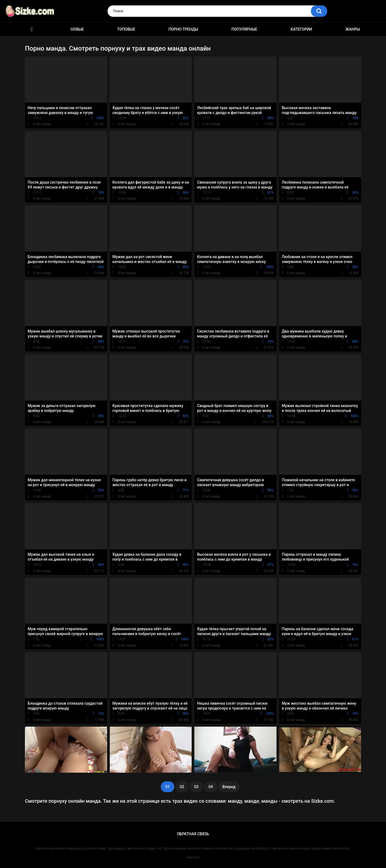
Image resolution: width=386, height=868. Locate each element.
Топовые (126, 29)
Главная (32, 29)
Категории (301, 29)
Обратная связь (193, 834)
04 (211, 787)
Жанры (353, 29)
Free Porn (193, 857)
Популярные (244, 29)
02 (182, 787)
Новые (77, 29)
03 (196, 787)
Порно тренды (183, 29)
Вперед (229, 787)
